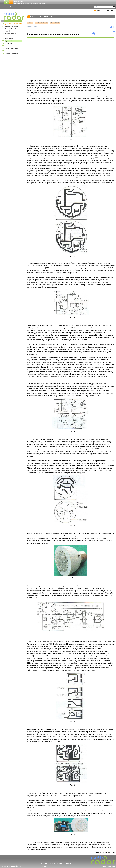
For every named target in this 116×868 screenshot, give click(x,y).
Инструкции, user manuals (11, 30)
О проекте (14, 7)
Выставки (8, 51)
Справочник (9, 43)
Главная (30, 23)
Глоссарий (8, 46)
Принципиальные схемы (11, 35)
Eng (21, 866)
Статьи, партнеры (11, 53)
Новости (5, 7)
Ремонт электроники (12, 48)
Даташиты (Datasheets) (13, 24)
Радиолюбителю (11, 41)
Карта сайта (14, 866)
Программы (9, 38)
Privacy (44, 866)
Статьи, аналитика (11, 26)
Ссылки (60, 864)
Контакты (24, 7)
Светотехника (55, 23)
